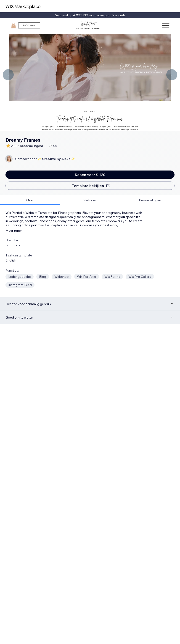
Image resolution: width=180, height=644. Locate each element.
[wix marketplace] (23, 6)
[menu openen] (172, 6)
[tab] (30, 200)
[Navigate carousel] (8, 75)
